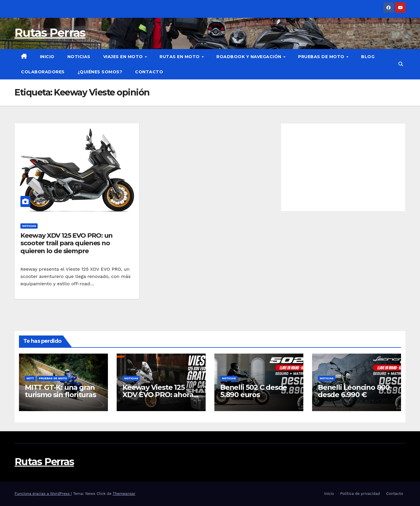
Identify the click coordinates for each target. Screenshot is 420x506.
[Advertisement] (343, 167)
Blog (368, 57)
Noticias (79, 57)
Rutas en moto (180, 57)
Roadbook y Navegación (250, 57)
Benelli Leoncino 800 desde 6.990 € (354, 391)
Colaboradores (43, 72)
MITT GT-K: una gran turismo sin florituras (60, 391)
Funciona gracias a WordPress (43, 494)
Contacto (149, 72)
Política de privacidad (360, 494)
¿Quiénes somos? (100, 72)
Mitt (30, 378)
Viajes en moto (124, 57)
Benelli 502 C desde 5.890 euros (254, 391)
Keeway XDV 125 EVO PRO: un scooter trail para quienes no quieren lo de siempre (66, 243)
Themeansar (124, 494)
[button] (401, 64)
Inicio (47, 57)
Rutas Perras (50, 33)
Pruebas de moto (322, 57)
